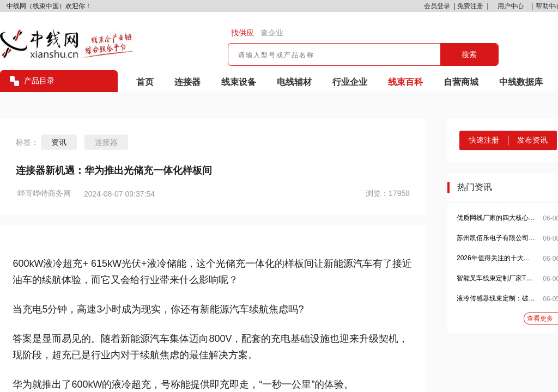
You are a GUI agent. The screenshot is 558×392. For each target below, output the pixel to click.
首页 (145, 82)
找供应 (242, 33)
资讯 (59, 142)
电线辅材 (294, 82)
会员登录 (437, 6)
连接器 (187, 82)
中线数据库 (521, 82)
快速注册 (484, 140)
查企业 (272, 33)
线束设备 (239, 82)
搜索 (469, 54)
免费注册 (470, 6)
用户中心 (511, 6)
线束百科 (405, 82)
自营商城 (461, 82)
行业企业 (350, 82)
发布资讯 (532, 140)
